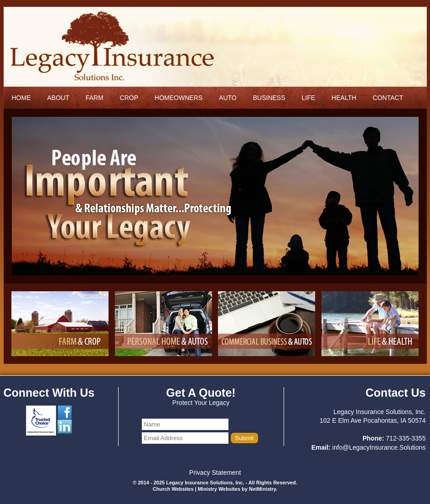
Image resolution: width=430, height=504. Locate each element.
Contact (388, 98)
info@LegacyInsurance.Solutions (379, 447)
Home (21, 98)
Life (309, 98)
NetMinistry (262, 489)
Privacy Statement (215, 472)
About (58, 98)
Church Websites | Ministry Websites (197, 489)
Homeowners (179, 98)
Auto (228, 98)
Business (269, 98)
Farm (95, 98)
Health (344, 98)
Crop (129, 98)
